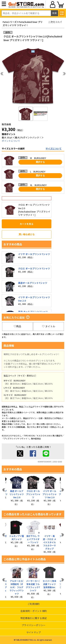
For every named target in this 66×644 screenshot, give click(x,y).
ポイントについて (11, 141)
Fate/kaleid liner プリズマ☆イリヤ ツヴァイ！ (23, 24)
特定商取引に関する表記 (34, 618)
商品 (17, 326)
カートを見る (27, 224)
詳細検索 (62, 13)
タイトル (49, 326)
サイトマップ (34, 632)
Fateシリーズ (10, 22)
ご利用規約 (34, 604)
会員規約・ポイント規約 (34, 611)
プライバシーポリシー (34, 625)
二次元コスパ (55, 22)
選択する (40, 162)
